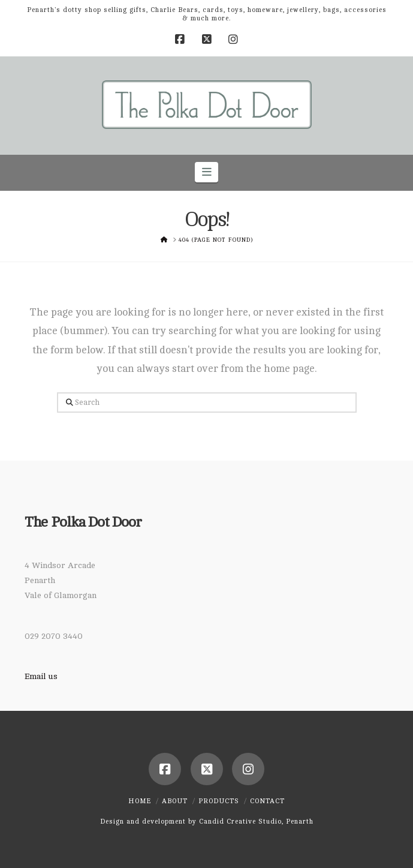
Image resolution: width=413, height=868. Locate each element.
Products (219, 801)
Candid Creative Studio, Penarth (256, 822)
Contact (267, 801)
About (175, 801)
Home (140, 801)
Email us (41, 676)
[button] (206, 172)
